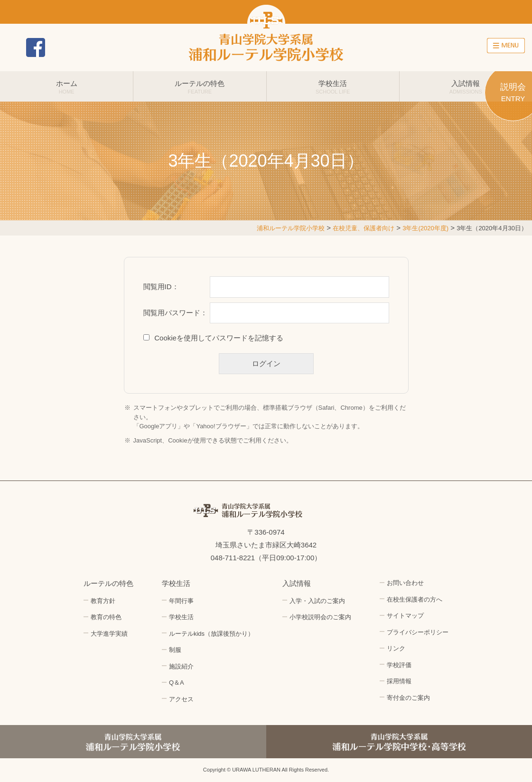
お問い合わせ (388, 47)
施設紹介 (181, 666)
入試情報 (466, 87)
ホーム (66, 87)
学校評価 (399, 665)
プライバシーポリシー (418, 632)
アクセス (427, 47)
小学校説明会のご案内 (320, 617)
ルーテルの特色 (200, 87)
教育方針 (103, 601)
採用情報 (467, 47)
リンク (396, 648)
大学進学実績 (109, 634)
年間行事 (181, 601)
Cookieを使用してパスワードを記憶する (219, 338)
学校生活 (333, 87)
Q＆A (177, 683)
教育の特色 (106, 617)
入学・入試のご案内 (317, 601)
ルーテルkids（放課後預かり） (211, 634)
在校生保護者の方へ (415, 599)
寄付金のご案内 (408, 698)
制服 (175, 650)
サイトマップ (405, 616)
